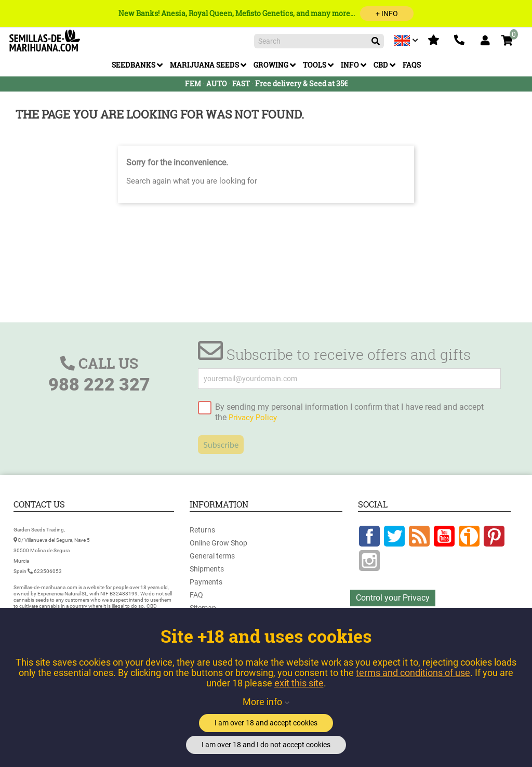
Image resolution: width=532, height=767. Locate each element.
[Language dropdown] (407, 41)
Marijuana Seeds (204, 65)
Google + (469, 536)
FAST (241, 83)
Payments (206, 582)
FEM (193, 83)
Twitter (394, 536)
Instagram (369, 561)
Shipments (207, 569)
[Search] (319, 41)
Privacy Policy (253, 418)
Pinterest (494, 536)
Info (350, 65)
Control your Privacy (393, 598)
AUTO (217, 83)
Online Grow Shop (218, 543)
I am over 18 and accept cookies (266, 723)
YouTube (444, 536)
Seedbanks (134, 65)
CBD (381, 65)
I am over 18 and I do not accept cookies (266, 745)
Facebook (369, 536)
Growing (271, 65)
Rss (419, 536)
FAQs (412, 65)
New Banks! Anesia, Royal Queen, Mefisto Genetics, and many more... (266, 14)
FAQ (196, 595)
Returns (202, 530)
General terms (212, 556)
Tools (315, 65)
